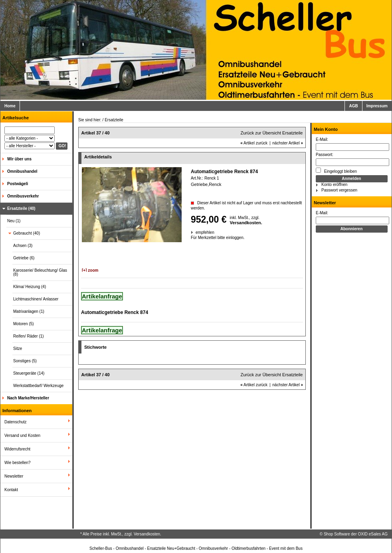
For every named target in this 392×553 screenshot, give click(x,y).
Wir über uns (19, 159)
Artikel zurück (254, 143)
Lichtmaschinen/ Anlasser (36, 299)
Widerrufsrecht (17, 449)
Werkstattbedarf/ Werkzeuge (38, 386)
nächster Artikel (288, 143)
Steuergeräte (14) (29, 373)
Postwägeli (18, 184)
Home (10, 106)
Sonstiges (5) (25, 361)
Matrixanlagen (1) (29, 311)
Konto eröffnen (334, 185)
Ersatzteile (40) (21, 208)
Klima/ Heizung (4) (30, 287)
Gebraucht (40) (27, 233)
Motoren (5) (24, 324)
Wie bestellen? (18, 463)
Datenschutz (16, 422)
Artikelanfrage (102, 296)
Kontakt (11, 490)
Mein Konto (326, 129)
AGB (353, 106)
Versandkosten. (246, 223)
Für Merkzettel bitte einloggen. (191, 238)
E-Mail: (322, 139)
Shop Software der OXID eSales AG (356, 534)
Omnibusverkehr (23, 196)
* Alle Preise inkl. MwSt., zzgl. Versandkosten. (121, 534)
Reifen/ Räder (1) (29, 336)
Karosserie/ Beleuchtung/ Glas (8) (40, 272)
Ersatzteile (114, 120)
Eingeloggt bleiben (336, 171)
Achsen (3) (23, 246)
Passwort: (325, 155)
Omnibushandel (22, 171)
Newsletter (14, 476)
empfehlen (196, 232)
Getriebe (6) (24, 258)
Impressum (377, 106)
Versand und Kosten (22, 435)
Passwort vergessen (339, 190)
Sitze (18, 349)
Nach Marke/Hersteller (28, 398)
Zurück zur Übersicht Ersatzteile (272, 133)
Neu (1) (14, 221)
